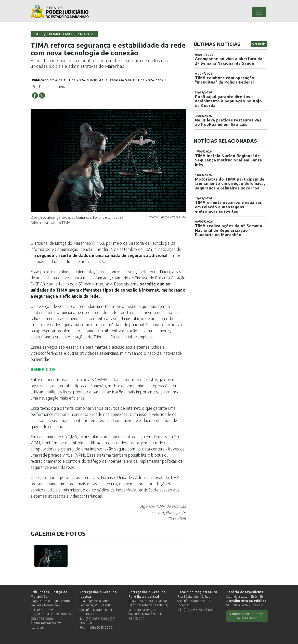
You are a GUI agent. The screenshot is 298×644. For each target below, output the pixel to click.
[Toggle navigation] (259, 12)
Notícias (88, 34)
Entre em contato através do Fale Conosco (247, 616)
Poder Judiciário (47, 34)
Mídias (71, 34)
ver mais (259, 44)
